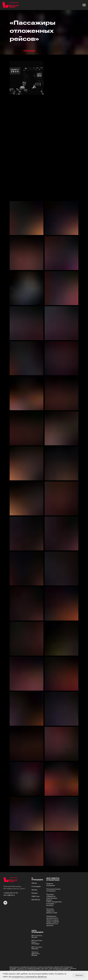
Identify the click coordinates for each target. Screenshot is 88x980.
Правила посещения (51, 885)
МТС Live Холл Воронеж (37, 948)
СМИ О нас (36, 896)
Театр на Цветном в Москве (36, 954)
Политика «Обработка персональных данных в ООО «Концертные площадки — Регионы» (54, 900)
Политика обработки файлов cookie (52, 911)
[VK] (5, 904)
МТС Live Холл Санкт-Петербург (37, 942)
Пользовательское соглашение (53, 890)
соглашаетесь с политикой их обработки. (29, 977)
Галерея (34, 893)
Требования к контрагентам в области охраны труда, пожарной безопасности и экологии (53, 921)
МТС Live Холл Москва (37, 936)
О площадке (36, 886)
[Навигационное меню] (84, 5)
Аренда (34, 890)
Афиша (34, 883)
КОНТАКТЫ (36, 900)
